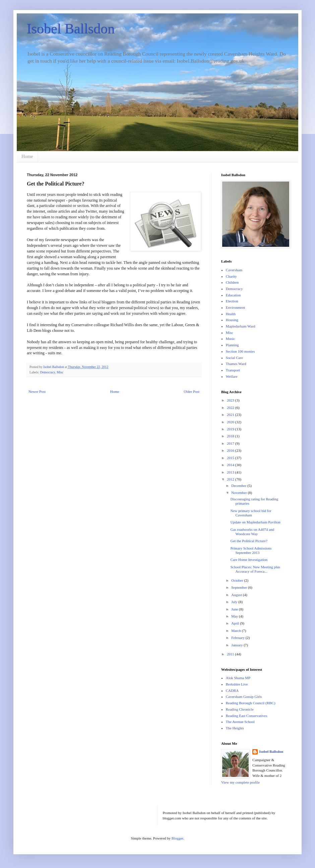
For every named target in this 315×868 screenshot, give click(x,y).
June (235, 609)
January (237, 645)
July (235, 602)
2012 (231, 479)
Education (233, 295)
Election (232, 301)
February (238, 638)
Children (232, 282)
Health (231, 314)
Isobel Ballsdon (71, 29)
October (238, 580)
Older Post (192, 391)
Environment (235, 307)
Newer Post (37, 391)
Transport (233, 370)
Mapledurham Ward (241, 326)
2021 (231, 415)
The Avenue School (240, 722)
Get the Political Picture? (249, 541)
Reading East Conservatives (246, 716)
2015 (231, 458)
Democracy (48, 372)
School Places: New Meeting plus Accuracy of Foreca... (255, 569)
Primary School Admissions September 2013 (251, 550)
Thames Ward (236, 364)
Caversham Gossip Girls (244, 697)
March (236, 631)
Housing (232, 320)
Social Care (234, 358)
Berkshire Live (237, 684)
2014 (231, 465)
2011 (231, 654)
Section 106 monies (240, 351)
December (239, 486)
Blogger (177, 838)
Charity (231, 276)
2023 (231, 400)
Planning (232, 345)
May (235, 616)
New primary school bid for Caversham (251, 513)
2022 (231, 408)
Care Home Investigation (249, 560)
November (239, 493)
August (237, 595)
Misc (60, 372)
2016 (231, 450)
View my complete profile (240, 782)
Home (27, 157)
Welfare (232, 376)
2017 (231, 443)
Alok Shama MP (238, 678)
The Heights (235, 728)
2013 (231, 472)
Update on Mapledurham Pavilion (255, 522)
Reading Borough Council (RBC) (251, 703)
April (236, 623)
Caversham (234, 270)
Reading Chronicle (240, 709)
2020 (231, 422)
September (240, 587)
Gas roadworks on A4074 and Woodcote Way (252, 532)
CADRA (232, 691)
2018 (231, 436)
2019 (231, 429)
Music (231, 339)
